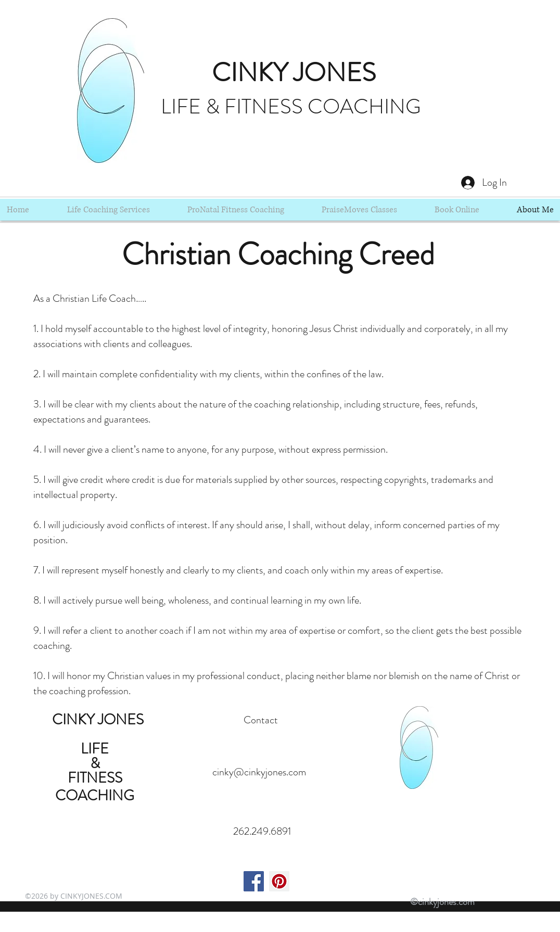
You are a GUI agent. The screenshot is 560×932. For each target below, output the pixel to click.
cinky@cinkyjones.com (259, 772)
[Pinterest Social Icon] (279, 881)
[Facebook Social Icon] (254, 881)
